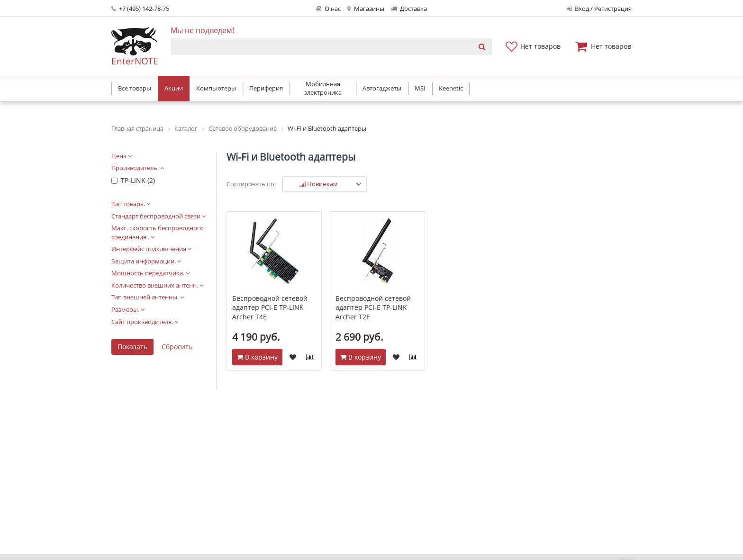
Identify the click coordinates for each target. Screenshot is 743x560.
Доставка (409, 9)
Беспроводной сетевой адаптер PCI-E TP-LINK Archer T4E (270, 307)
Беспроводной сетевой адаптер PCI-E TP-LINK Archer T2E (373, 307)
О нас (328, 9)
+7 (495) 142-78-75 (140, 9)
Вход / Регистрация (599, 9)
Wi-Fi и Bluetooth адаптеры (291, 157)
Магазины (366, 9)
